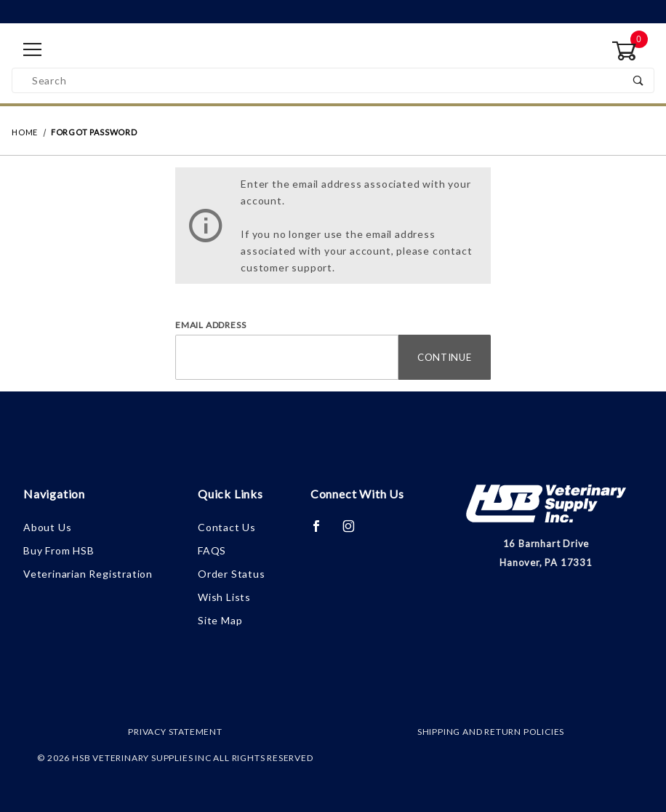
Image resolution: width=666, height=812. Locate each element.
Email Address (210, 325)
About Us (47, 527)
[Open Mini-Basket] (633, 51)
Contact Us (227, 527)
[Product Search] (318, 80)
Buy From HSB (59, 550)
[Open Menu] (33, 51)
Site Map (220, 620)
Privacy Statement (175, 732)
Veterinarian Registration (88, 574)
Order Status (232, 574)
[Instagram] (355, 532)
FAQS (212, 550)
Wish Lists (224, 597)
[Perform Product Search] (639, 80)
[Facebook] (322, 532)
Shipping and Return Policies (491, 732)
